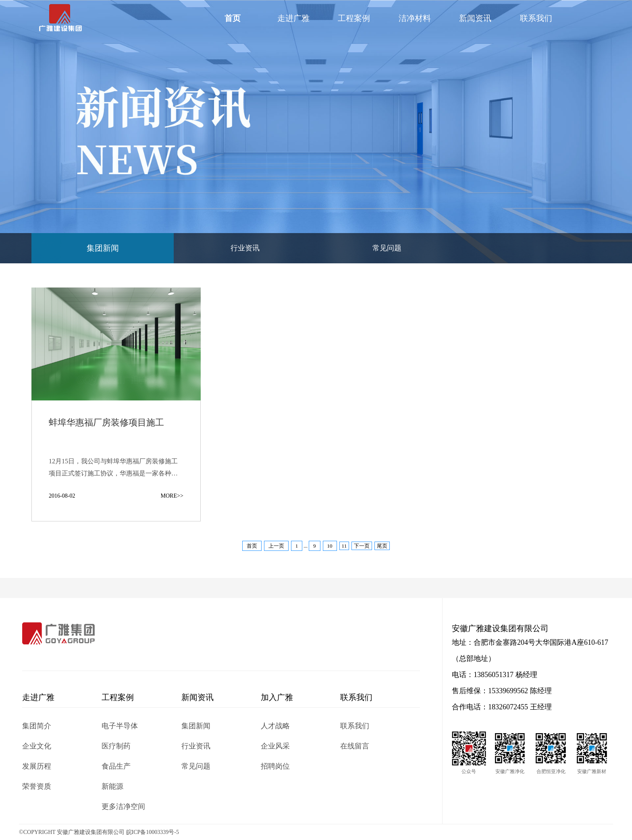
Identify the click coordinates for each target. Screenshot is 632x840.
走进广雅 (293, 18)
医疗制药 (116, 746)
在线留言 (355, 746)
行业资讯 (245, 248)
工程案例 (354, 18)
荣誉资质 (37, 786)
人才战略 (275, 726)
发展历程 (37, 766)
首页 (233, 18)
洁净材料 (415, 18)
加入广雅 (277, 697)
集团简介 (37, 726)
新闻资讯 (475, 18)
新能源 (112, 786)
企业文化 (37, 746)
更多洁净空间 (123, 807)
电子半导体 (120, 726)
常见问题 (387, 248)
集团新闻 (103, 248)
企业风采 (275, 746)
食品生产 (116, 766)
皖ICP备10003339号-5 (153, 832)
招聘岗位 (275, 766)
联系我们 (536, 18)
